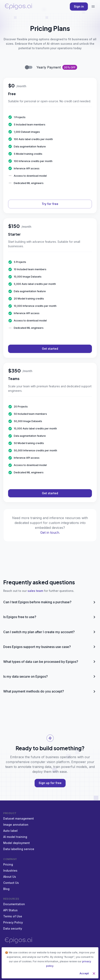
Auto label (10, 831)
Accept (84, 973)
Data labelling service (19, 849)
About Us (10, 877)
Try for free (50, 204)
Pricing (8, 864)
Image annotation (16, 825)
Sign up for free (50, 783)
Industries (10, 871)
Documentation (14, 904)
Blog (6, 889)
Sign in (79, 7)
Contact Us (11, 883)
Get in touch (50, 532)
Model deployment (16, 843)
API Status (10, 910)
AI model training (15, 837)
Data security (13, 928)
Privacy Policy (13, 922)
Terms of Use (13, 916)
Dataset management (19, 818)
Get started (50, 349)
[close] (94, 973)
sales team (35, 591)
